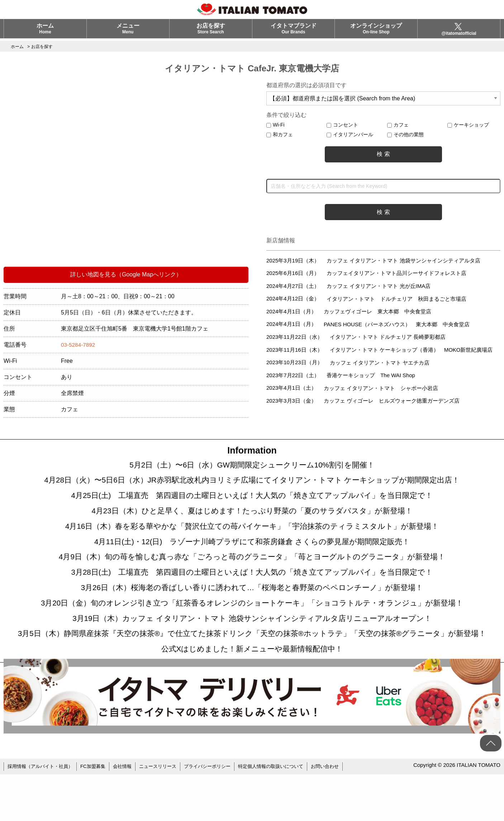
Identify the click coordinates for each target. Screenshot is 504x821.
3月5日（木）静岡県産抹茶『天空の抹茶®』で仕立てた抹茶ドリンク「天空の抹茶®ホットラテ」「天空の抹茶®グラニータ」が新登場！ (252, 671)
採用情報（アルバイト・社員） (43, 814)
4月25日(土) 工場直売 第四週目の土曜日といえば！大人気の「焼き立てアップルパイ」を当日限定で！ (252, 502)
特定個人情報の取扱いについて (288, 814)
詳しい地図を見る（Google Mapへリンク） (126, 274)
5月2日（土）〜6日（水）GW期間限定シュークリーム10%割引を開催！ (252, 466)
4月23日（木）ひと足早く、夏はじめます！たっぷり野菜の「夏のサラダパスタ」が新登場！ (252, 520)
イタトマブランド (294, 31)
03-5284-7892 (79, 345)
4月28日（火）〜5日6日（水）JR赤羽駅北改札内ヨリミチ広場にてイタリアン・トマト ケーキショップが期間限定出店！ (252, 484)
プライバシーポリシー (220, 814)
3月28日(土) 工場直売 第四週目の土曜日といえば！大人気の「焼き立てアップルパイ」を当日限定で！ (252, 592)
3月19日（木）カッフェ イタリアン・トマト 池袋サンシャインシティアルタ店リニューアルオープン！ (252, 646)
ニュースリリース (167, 814)
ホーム (45, 31)
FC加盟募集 (99, 814)
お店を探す (211, 31)
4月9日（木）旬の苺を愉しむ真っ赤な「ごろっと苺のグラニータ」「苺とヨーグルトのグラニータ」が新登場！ (252, 574)
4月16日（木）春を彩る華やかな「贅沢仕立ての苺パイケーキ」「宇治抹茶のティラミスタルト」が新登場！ (252, 538)
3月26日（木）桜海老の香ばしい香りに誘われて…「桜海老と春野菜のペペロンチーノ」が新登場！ (252, 610)
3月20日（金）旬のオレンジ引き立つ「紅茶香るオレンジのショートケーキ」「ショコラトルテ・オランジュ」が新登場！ (252, 628)
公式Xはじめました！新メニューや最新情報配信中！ (252, 696)
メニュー (128, 31)
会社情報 (130, 814)
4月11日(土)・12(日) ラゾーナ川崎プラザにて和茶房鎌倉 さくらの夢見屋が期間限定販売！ (252, 556)
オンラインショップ (376, 31)
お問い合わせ (346, 814)
